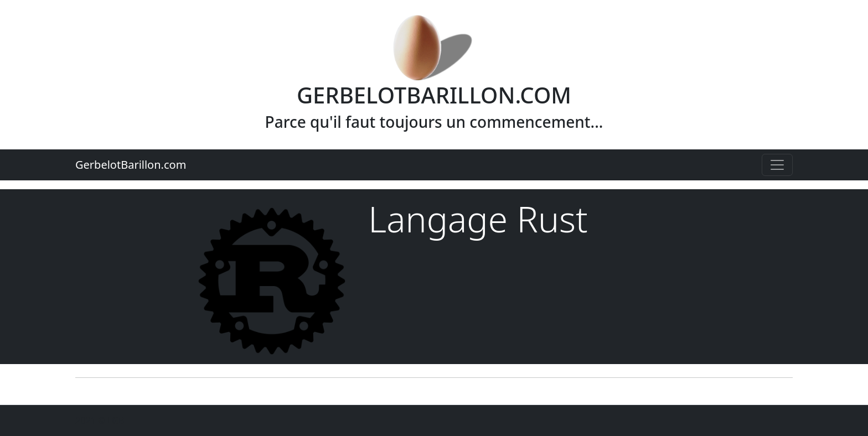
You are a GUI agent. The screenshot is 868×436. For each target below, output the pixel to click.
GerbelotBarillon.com (131, 165)
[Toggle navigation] (777, 165)
